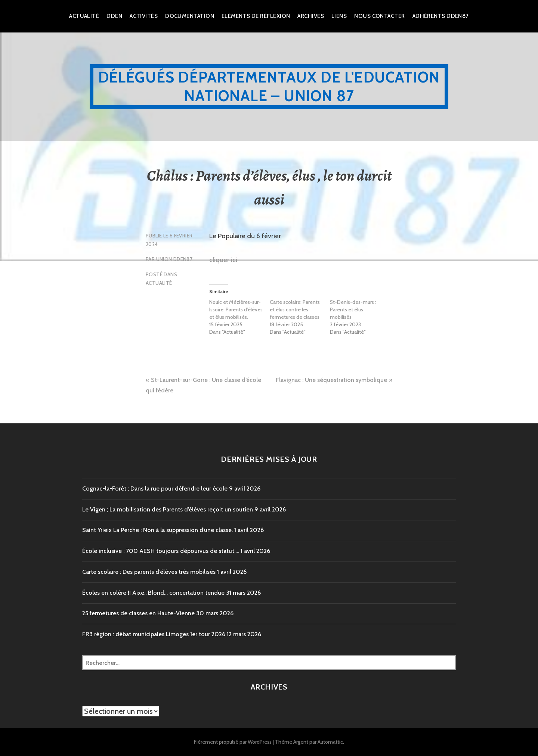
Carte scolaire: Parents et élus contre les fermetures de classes (295, 309)
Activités (144, 16)
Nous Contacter (379, 16)
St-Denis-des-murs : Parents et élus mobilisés (353, 309)
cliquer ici (223, 260)
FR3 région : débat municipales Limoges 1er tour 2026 (154, 634)
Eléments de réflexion (256, 16)
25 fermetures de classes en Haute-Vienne (138, 613)
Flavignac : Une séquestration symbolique (331, 380)
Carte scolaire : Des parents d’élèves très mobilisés (149, 572)
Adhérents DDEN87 (441, 16)
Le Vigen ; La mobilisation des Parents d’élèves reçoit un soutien (168, 509)
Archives (311, 16)
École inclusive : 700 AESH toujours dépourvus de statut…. (161, 551)
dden (114, 16)
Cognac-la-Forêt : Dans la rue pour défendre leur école (155, 489)
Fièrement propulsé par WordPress (233, 742)
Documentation (190, 16)
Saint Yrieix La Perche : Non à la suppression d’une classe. (157, 530)
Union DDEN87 (174, 259)
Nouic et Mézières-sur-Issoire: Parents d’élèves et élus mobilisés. (236, 309)
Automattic (330, 742)
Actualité (84, 16)
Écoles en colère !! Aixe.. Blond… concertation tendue (153, 593)
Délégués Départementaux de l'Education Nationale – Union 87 (269, 86)
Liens (339, 16)
